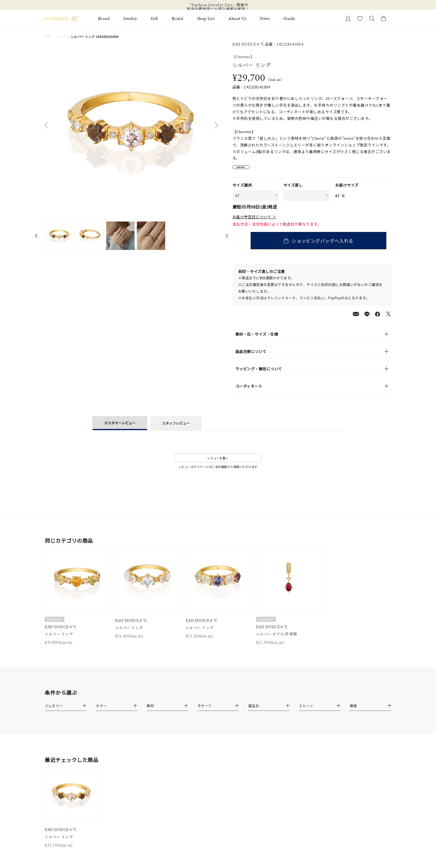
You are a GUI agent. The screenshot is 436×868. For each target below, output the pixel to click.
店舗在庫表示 (249, 169)
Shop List (206, 19)
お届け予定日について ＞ (254, 221)
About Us (237, 19)
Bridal (178, 19)
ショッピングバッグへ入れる (323, 244)
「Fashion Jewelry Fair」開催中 (218, 5)
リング (61, 37)
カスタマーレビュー (120, 426)
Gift (154, 19)
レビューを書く (218, 461)
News (265, 19)
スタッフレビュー (176, 427)
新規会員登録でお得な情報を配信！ (218, 9)
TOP (47, 37)
